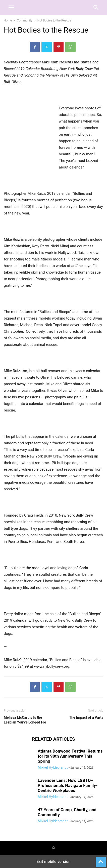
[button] (11, 8)
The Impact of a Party (86, 717)
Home (8, 20)
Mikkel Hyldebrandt (53, 767)
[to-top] (101, 860)
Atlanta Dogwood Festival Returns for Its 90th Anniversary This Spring (70, 756)
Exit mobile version (54, 862)
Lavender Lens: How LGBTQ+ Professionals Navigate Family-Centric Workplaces (68, 785)
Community (24, 20)
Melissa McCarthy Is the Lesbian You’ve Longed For (25, 720)
